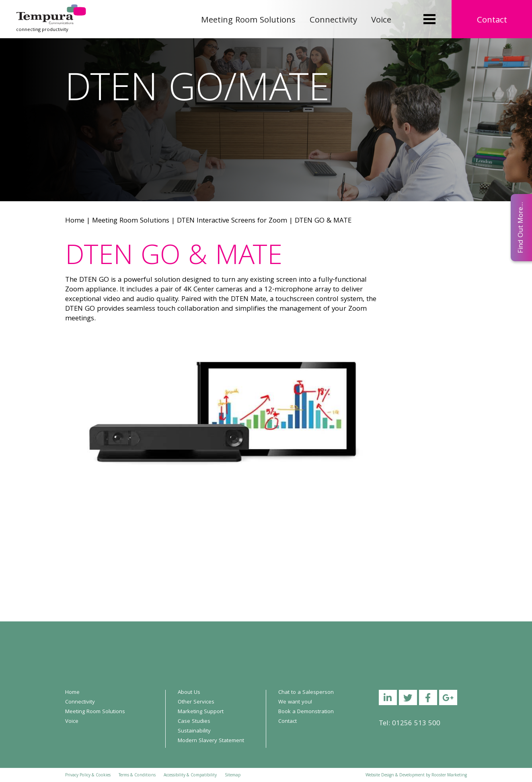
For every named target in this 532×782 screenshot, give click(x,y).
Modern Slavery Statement (211, 741)
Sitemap (233, 776)
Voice (381, 21)
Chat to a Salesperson (306, 693)
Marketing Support (201, 712)
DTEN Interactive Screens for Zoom (232, 221)
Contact (492, 21)
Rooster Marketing (449, 776)
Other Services (196, 702)
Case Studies (194, 722)
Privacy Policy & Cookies (88, 776)
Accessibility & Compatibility (190, 776)
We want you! (295, 702)
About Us (189, 693)
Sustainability (194, 731)
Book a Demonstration (306, 712)
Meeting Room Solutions (248, 21)
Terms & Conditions (137, 776)
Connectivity (333, 21)
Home (75, 221)
